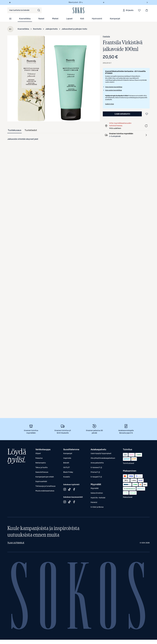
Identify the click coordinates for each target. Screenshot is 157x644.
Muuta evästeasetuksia (45, 491)
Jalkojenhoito (52, 29)
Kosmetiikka (25, 19)
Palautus (39, 458)
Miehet (55, 19)
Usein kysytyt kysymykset (101, 454)
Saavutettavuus (42, 472)
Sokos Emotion (97, 493)
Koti (82, 19)
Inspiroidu (67, 458)
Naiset (41, 19)
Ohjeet (38, 454)
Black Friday (68, 472)
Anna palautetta (97, 463)
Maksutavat (128, 497)
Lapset (69, 19)
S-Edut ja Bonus (97, 507)
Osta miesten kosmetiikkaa (114, 87)
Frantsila (106, 37)
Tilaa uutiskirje (16, 543)
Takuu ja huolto (42, 468)
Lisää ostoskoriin (122, 114)
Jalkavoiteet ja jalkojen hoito (74, 29)
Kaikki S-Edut (110, 104)
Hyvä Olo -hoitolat (98, 498)
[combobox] (25, 10)
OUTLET (67, 468)
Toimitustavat (129, 463)
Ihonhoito (37, 29)
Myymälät (95, 488)
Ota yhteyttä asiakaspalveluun (103, 458)
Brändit (66, 463)
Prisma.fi (97, 473)
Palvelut (94, 502)
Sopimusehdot (41, 482)
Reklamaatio (41, 463)
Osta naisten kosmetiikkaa (114, 90)
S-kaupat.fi (97, 478)
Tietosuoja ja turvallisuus (45, 486)
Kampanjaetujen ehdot (45, 477)
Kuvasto (67, 477)
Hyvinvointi (97, 19)
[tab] (15, 130)
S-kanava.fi (97, 468)
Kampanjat (115, 19)
